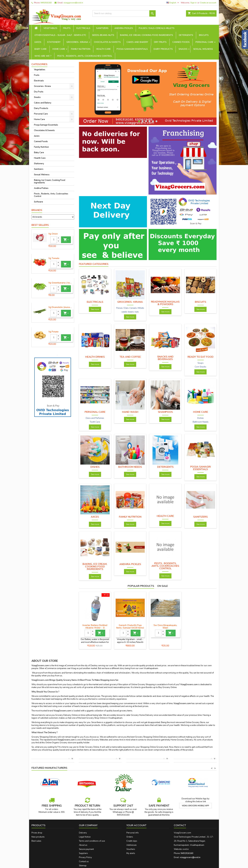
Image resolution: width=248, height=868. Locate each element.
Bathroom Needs (201, 422)
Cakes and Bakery (137, 42)
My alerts (131, 853)
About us (83, 845)
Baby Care (41, 49)
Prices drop (37, 833)
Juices (38, 42)
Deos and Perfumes (95, 418)
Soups (201, 363)
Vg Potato (53, 332)
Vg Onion (53, 234)
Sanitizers (102, 28)
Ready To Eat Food (201, 357)
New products (38, 837)
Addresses (132, 845)
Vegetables (50, 28)
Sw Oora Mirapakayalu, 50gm (165, 626)
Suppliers (83, 853)
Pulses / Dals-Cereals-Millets (157, 28)
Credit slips (132, 841)
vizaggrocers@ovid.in (73, 3)
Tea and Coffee (130, 357)
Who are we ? (43, 56)
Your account (136, 825)
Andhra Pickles (124, 28)
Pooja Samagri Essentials (132, 49)
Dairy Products (163, 49)
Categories (39, 64)
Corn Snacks (200, 367)
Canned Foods (181, 42)
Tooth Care (95, 422)
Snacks (183, 49)
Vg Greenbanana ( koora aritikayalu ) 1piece (61, 283)
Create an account (208, 3)
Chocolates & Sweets (107, 42)
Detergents (186, 35)
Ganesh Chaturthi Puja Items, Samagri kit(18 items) (130, 626)
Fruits (67, 28)
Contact (180, 825)
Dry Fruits (160, 42)
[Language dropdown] (173, 3)
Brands (37, 210)
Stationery (54, 42)
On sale (163, 586)
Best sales (36, 841)
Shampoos (165, 412)
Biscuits (204, 35)
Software (39, 202)
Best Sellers (40, 225)
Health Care (103, 49)
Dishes (200, 418)
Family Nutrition (81, 49)
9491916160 (46, 3)
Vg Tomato (54, 258)
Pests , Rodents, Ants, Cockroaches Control (85, 56)
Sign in (194, 3)
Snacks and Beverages (165, 358)
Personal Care (204, 42)
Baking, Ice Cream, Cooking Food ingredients (147, 35)
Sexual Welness (203, 49)
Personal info (133, 833)
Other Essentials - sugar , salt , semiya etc (60, 35)
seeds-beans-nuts (103, 35)
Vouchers (131, 849)
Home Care (59, 49)
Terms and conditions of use (92, 841)
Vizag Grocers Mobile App (195, 806)
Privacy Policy (85, 857)
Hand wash (130, 412)
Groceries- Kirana (77, 42)
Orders (130, 837)
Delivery (83, 833)
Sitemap (83, 866)
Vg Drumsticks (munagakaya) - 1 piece (61, 307)
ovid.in (186, 849)
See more (95, 309)
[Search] (124, 13)
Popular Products (141, 586)
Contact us (84, 862)
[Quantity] (53, 240)
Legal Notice (85, 837)
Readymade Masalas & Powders (165, 303)
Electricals (83, 28)
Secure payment (86, 849)
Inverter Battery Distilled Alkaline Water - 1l (95, 626)
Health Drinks (95, 357)
